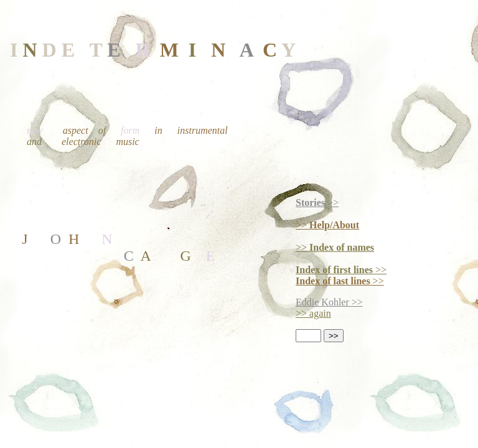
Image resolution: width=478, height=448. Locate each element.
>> (317, 203)
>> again (313, 313)
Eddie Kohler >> (329, 302)
